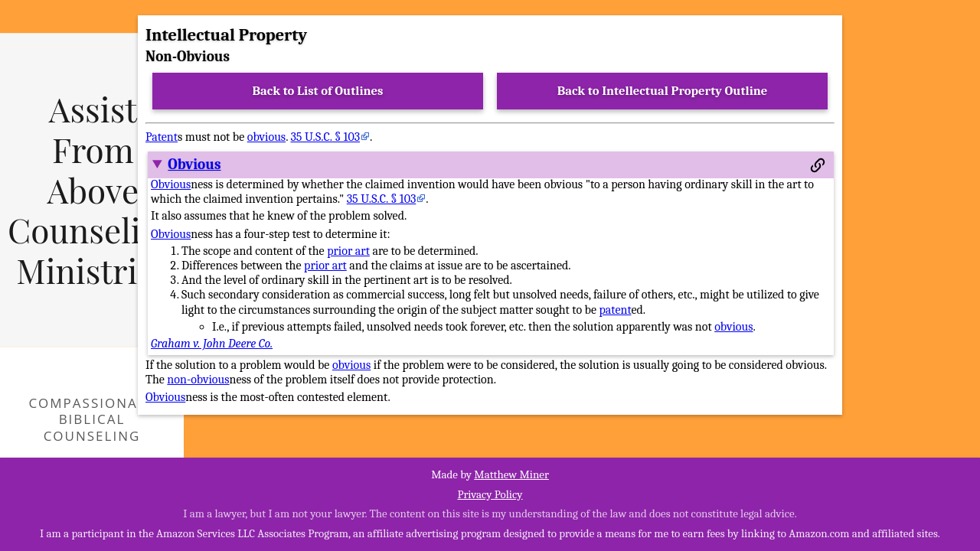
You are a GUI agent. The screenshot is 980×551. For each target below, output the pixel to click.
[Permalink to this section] (818, 165)
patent (616, 310)
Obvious (194, 165)
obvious (266, 137)
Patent (162, 137)
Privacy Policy (490, 494)
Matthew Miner (511, 474)
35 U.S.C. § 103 (325, 137)
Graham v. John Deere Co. (212, 344)
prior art (348, 251)
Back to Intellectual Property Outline (663, 91)
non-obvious (198, 380)
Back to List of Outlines (318, 91)
